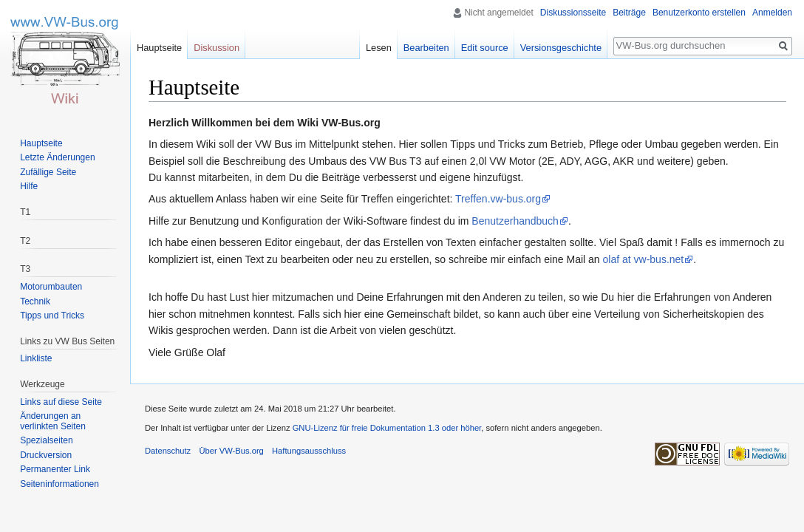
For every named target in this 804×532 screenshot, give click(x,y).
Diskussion (217, 48)
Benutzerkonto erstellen (699, 13)
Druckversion (46, 455)
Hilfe (29, 186)
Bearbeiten (426, 48)
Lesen (379, 48)
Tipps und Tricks (52, 316)
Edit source (485, 48)
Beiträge (629, 13)
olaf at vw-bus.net (644, 259)
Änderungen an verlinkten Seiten (53, 421)
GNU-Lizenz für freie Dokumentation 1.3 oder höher (387, 428)
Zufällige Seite (48, 172)
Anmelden (772, 13)
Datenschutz (168, 451)
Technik (35, 301)
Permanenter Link (55, 469)
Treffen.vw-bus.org (498, 199)
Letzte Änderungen (57, 157)
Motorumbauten (51, 287)
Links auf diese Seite (61, 402)
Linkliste (36, 358)
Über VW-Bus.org (231, 451)
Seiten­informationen (59, 484)
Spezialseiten (46, 440)
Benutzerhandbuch (515, 221)
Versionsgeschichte (561, 48)
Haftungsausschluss (309, 451)
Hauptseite (159, 48)
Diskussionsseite (573, 13)
